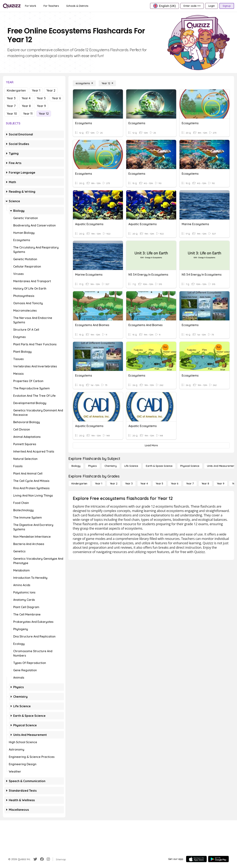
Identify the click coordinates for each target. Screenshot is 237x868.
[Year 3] (129, 484)
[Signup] (227, 6)
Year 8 (26, 106)
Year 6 (56, 98)
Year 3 (11, 98)
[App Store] (196, 859)
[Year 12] (107, 83)
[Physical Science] (190, 466)
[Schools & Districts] (77, 6)
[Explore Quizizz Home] (12, 6)
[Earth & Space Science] (159, 466)
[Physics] (93, 466)
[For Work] (31, 6)
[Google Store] (218, 859)
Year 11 (28, 114)
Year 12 (44, 114)
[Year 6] (175, 484)
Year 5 (41, 98)
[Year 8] (205, 484)
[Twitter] (35, 859)
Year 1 (36, 90)
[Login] (212, 6)
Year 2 (51, 90)
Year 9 (41, 106)
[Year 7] (190, 484)
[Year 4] (144, 484)
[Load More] (151, 445)
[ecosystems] (84, 83)
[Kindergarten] (79, 484)
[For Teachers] (51, 6)
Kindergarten (16, 90)
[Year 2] (114, 484)
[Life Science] (131, 466)
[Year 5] (159, 484)
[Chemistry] (111, 466)
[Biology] (76, 466)
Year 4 (26, 98)
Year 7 (11, 106)
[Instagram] (48, 859)
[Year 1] (98, 484)
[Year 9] (221, 484)
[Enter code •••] (192, 6)
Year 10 (12, 114)
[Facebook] (42, 859)
